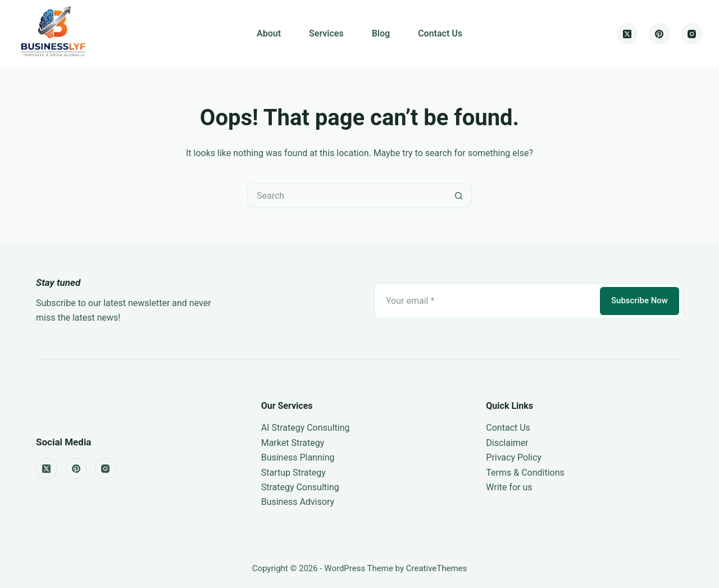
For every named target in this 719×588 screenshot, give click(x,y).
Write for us (509, 487)
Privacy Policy (514, 457)
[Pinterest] (659, 34)
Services (326, 33)
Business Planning (298, 457)
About (269, 33)
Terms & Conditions (525, 473)
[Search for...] (347, 196)
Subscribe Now (640, 300)
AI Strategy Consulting (306, 428)
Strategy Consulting (300, 487)
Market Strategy (293, 443)
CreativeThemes (437, 568)
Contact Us (440, 33)
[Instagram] (692, 34)
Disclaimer (507, 443)
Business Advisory (298, 502)
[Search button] (459, 196)
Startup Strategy (293, 473)
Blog (381, 33)
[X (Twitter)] (627, 34)
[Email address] (486, 301)
